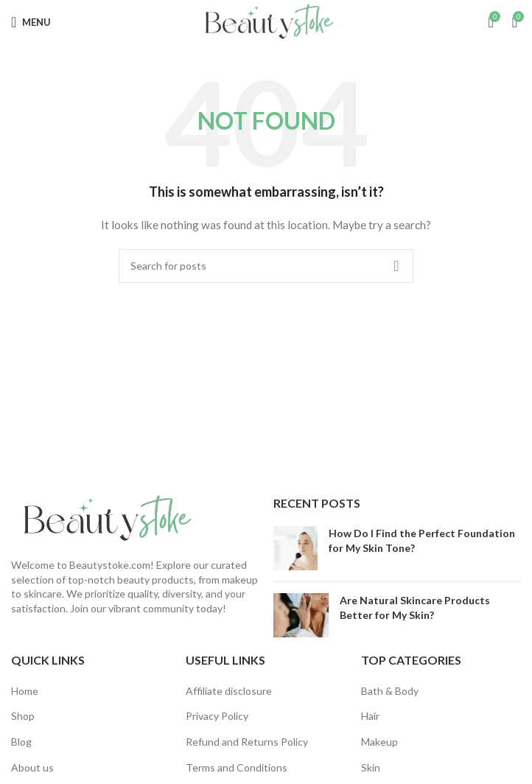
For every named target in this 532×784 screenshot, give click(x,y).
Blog (21, 742)
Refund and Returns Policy (247, 742)
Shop (23, 716)
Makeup (379, 742)
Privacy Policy (217, 716)
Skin (371, 767)
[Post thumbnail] (295, 548)
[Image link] (103, 518)
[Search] (266, 266)
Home (25, 691)
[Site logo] (266, 21)
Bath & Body (390, 691)
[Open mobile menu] (31, 22)
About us (32, 767)
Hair (370, 716)
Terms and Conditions (237, 767)
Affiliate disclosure (229, 691)
